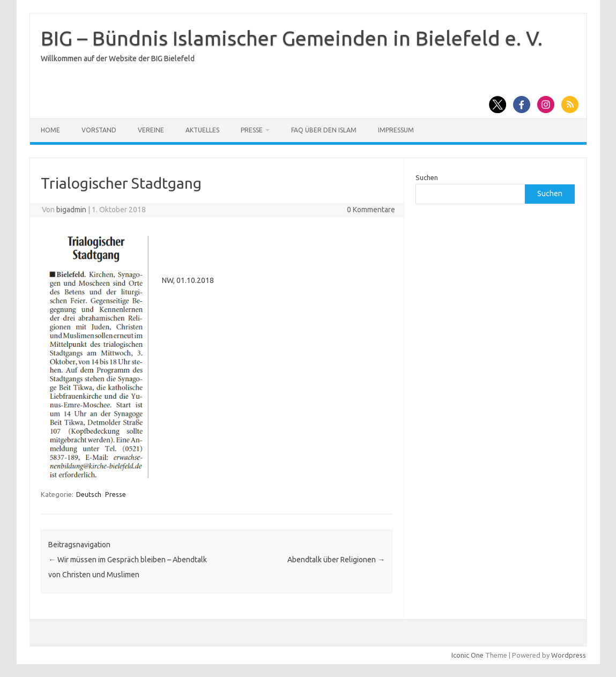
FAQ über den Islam (324, 130)
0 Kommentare (371, 210)
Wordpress (569, 655)
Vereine (151, 130)
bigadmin (71, 210)
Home (50, 130)
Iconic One (467, 655)
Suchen (427, 177)
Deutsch (89, 494)
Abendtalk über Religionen (336, 560)
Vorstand (99, 130)
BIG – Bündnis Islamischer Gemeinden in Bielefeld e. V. (292, 38)
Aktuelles (202, 130)
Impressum (396, 130)
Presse (252, 130)
